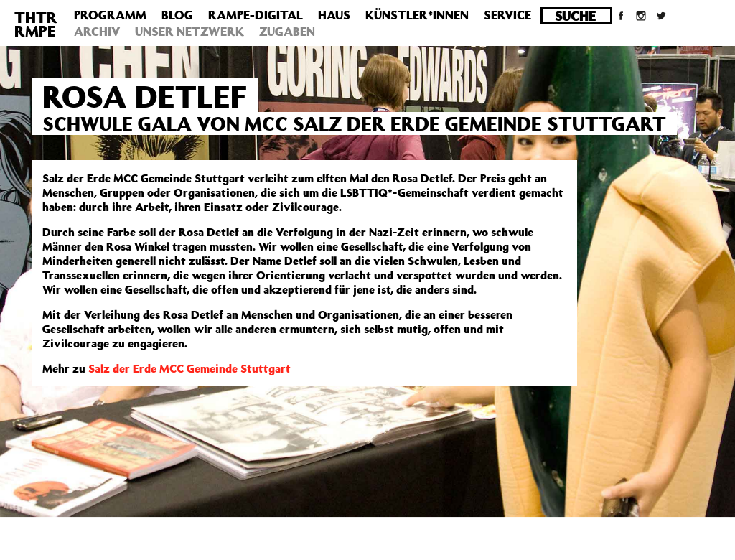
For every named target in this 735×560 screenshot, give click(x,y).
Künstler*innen (417, 15)
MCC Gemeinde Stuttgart (225, 368)
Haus (334, 15)
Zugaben (287, 32)
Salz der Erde (124, 368)
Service (507, 15)
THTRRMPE (36, 24)
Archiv (97, 32)
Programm (110, 15)
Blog (177, 15)
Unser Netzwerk (189, 32)
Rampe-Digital (256, 15)
